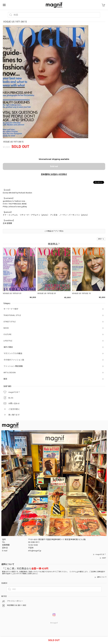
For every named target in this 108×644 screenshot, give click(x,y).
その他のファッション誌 (14, 360)
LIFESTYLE (8, 341)
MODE (6, 328)
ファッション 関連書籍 (13, 366)
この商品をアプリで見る (54, 231)
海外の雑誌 (8, 347)
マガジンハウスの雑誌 (13, 353)
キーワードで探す (11, 309)
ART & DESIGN (10, 373)
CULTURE (7, 334)
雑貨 (5, 379)
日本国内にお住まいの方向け (54, 174)
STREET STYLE (10, 322)
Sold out (54, 166)
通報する (101, 239)
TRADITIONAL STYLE (12, 315)
